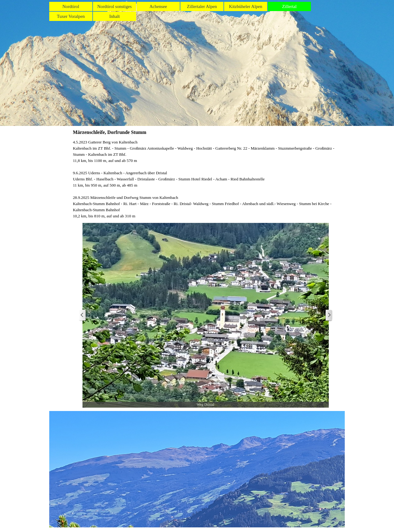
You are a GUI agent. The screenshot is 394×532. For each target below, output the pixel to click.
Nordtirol (71, 6)
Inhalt (115, 16)
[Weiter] (329, 315)
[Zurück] (82, 315)
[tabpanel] (206, 179)
